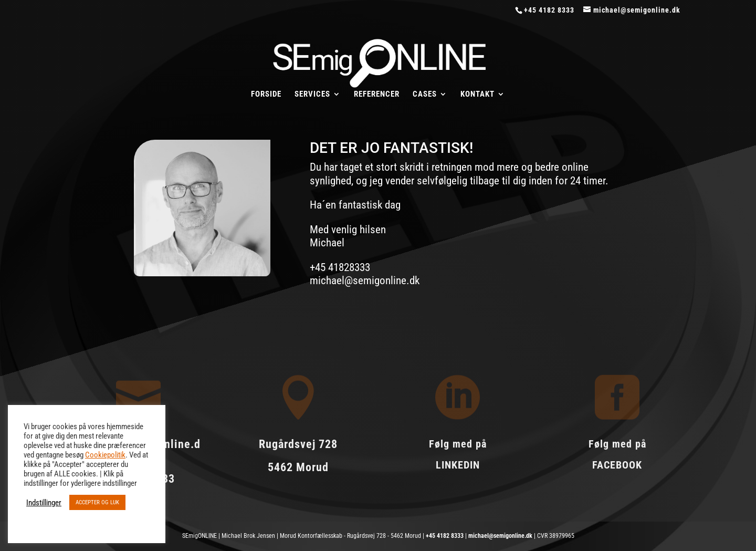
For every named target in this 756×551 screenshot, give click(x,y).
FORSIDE (266, 95)
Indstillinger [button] (44, 503)
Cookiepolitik (105, 455)
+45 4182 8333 (445, 536)
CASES (425, 95)
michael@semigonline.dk (365, 280)
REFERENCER (377, 95)
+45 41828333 (340, 267)
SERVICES (312, 95)
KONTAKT (477, 95)
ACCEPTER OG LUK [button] (97, 502)
